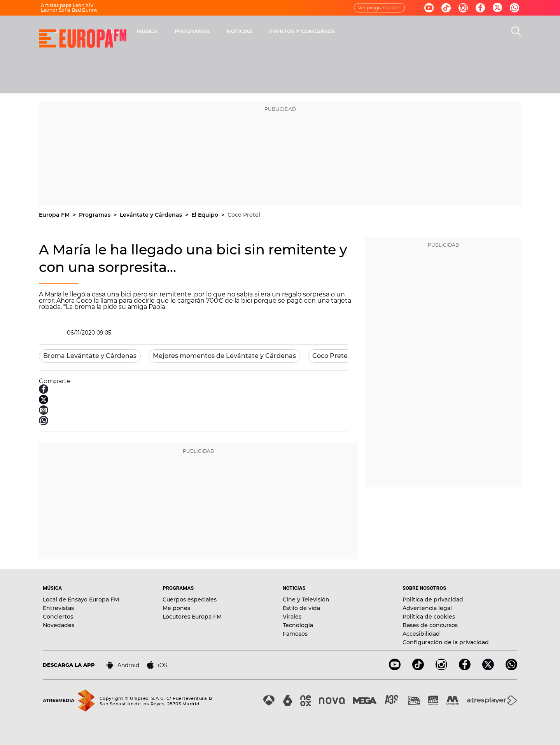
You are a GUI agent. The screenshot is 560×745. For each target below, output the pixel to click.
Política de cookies (429, 617)
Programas (95, 215)
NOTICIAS (342, 31)
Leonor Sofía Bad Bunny (69, 10)
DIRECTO (169, 31)
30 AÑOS (210, 31)
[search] (516, 31)
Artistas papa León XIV (67, 5)
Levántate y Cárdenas (152, 215)
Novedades (59, 625)
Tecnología (298, 625)
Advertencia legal (427, 608)
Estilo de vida (301, 608)
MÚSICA (249, 31)
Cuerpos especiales (190, 600)
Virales (292, 617)
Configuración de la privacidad (446, 642)
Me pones (176, 608)
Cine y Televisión (306, 600)
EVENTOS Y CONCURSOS (404, 31)
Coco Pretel (244, 215)
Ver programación (379, 8)
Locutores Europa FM (192, 617)
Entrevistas (58, 608)
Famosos (295, 634)
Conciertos (58, 617)
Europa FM (55, 215)
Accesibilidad (421, 634)
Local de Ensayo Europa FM (81, 600)
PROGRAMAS (294, 31)
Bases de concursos (430, 625)
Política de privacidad (433, 600)
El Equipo (206, 215)
